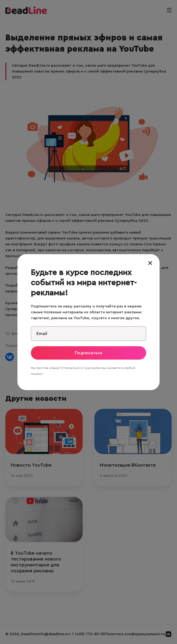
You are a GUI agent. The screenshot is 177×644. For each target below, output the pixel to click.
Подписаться (88, 353)
